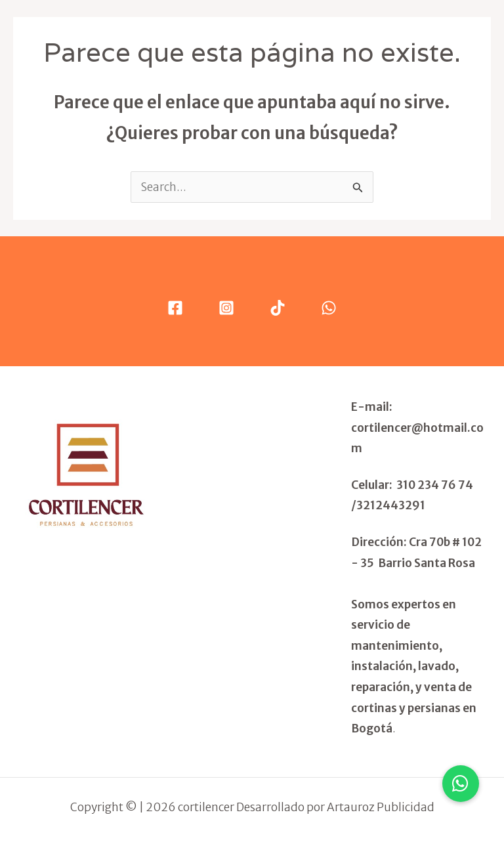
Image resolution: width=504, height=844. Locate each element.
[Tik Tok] (278, 308)
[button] (461, 784)
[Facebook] (175, 308)
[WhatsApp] (329, 308)
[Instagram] (226, 308)
